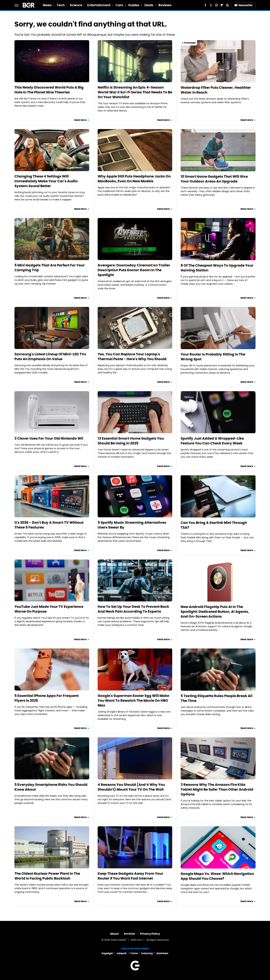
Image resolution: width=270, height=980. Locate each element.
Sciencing (147, 953)
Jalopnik (121, 953)
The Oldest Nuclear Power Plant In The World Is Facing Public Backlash (47, 876)
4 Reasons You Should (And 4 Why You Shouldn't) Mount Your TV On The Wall (131, 787)
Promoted (190, 43)
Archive (129, 934)
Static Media (118, 940)
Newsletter (244, 5)
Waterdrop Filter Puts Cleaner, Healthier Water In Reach (216, 90)
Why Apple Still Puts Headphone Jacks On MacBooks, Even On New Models (134, 179)
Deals (149, 5)
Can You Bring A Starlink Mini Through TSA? (214, 525)
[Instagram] (216, 5)
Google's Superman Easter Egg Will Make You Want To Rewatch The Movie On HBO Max (133, 700)
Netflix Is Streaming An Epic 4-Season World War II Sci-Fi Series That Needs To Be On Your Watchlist (135, 92)
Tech (61, 5)
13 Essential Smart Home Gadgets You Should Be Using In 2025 (131, 441)
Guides (134, 5)
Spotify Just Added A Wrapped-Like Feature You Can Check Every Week (212, 441)
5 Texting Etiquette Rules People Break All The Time (217, 698)
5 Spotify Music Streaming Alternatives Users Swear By (132, 525)
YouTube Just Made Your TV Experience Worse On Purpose (49, 609)
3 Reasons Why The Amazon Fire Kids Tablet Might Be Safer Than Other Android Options (217, 789)
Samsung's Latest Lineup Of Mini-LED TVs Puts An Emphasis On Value (50, 357)
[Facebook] (205, 5)
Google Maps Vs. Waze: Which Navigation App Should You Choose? (217, 876)
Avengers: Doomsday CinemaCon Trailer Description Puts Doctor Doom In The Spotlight (134, 270)
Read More (80, 120)
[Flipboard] (222, 5)
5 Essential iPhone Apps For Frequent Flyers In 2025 (47, 698)
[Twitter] (211, 5)
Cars (119, 5)
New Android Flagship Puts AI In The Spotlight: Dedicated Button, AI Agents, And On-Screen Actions (215, 612)
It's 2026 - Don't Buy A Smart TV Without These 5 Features (49, 525)
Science (76, 5)
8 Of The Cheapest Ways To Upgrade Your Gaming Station (217, 268)
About (114, 934)
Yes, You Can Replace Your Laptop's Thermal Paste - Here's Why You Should (132, 357)
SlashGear (162, 953)
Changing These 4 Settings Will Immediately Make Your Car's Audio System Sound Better (46, 181)
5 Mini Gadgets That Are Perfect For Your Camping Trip (50, 268)
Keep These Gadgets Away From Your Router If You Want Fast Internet (130, 876)
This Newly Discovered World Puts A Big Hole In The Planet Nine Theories (49, 90)
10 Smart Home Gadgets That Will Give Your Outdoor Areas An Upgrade (214, 179)
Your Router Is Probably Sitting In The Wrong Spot (213, 357)
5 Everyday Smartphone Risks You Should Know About (51, 787)
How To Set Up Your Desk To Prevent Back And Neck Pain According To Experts (133, 609)
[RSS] (227, 5)
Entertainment (99, 5)
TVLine (134, 953)
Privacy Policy (150, 934)
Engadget (107, 953)
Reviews (165, 5)
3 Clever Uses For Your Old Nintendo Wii (49, 438)
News (47, 5)
